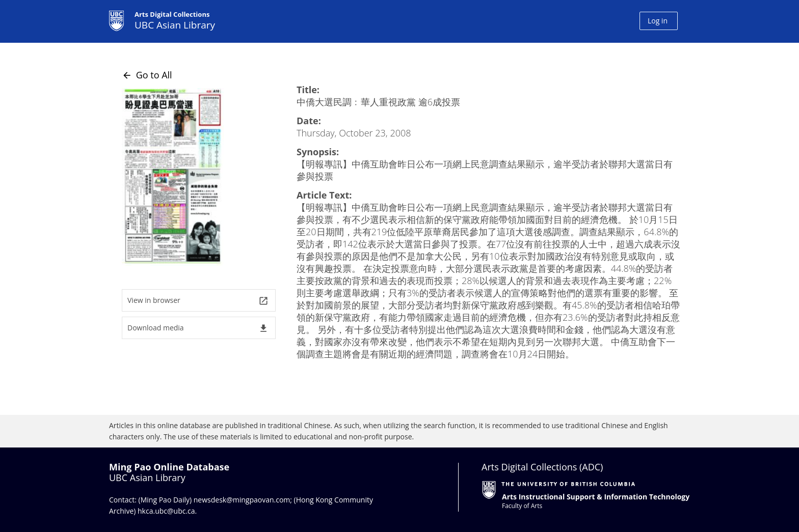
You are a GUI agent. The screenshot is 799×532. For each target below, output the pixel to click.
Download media (198, 328)
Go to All (147, 75)
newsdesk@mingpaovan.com (242, 500)
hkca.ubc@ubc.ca (166, 511)
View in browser (198, 301)
